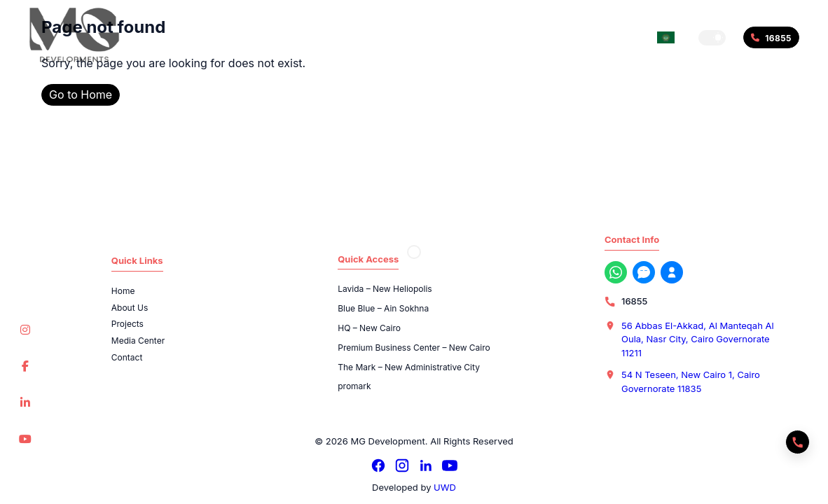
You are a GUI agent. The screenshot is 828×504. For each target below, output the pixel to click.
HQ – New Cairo (369, 328)
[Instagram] (402, 465)
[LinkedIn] (426, 465)
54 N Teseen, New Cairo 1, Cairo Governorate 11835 (691, 381)
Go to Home (81, 94)
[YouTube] (450, 465)
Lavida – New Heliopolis (385, 289)
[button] (712, 38)
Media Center (138, 341)
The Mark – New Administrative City (409, 367)
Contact (127, 357)
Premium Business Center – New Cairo (414, 348)
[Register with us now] (672, 272)
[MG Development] (74, 35)
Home (123, 291)
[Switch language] (666, 37)
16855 (634, 301)
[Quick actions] (798, 442)
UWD (445, 487)
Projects (127, 324)
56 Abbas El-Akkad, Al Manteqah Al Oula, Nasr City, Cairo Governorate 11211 (698, 339)
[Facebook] (378, 465)
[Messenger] (644, 272)
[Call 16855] (771, 37)
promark (354, 386)
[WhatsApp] (616, 272)
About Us (130, 308)
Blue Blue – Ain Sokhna (383, 308)
